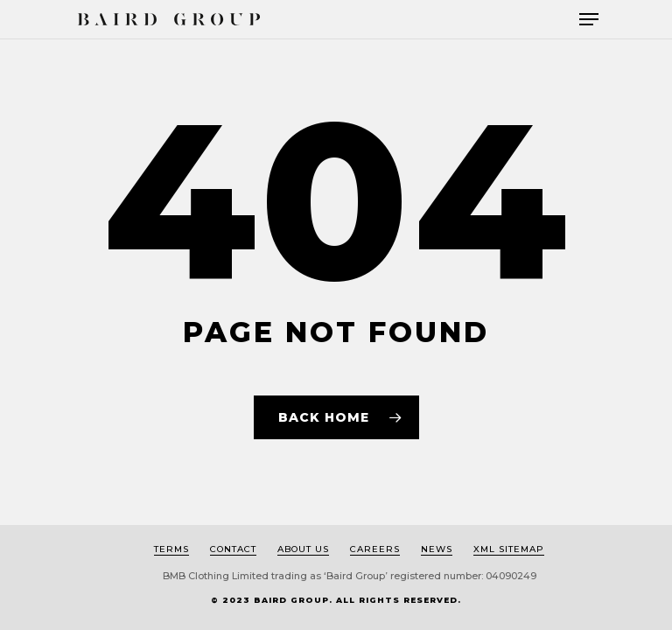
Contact (233, 549)
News (437, 549)
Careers (375, 549)
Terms (171, 549)
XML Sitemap (509, 549)
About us (303, 549)
